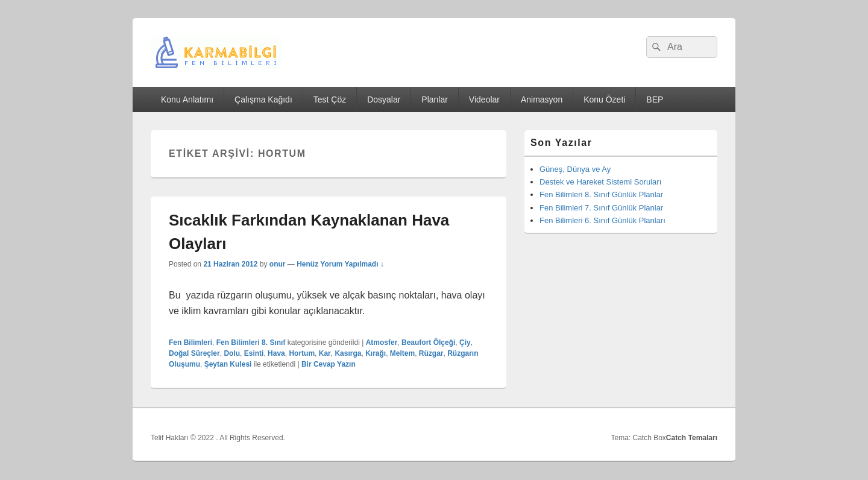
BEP (655, 99)
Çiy (465, 343)
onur (278, 264)
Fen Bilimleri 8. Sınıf (251, 343)
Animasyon (542, 99)
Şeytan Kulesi (228, 364)
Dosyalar (384, 99)
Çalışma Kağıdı (263, 99)
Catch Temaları (692, 438)
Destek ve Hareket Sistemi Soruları (600, 182)
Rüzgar (431, 353)
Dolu (232, 353)
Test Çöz (330, 99)
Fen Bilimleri (190, 343)
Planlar (435, 99)
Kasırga (348, 353)
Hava (276, 353)
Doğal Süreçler (194, 353)
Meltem (402, 353)
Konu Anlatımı (187, 99)
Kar (325, 353)
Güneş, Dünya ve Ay (575, 169)
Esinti (254, 353)
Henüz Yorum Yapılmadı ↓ (340, 264)
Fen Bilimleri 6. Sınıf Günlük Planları (602, 220)
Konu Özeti (604, 99)
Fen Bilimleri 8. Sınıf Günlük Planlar (601, 194)
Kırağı (376, 353)
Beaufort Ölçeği (428, 343)
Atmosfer (382, 343)
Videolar (484, 99)
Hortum (302, 353)
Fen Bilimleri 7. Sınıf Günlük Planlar (601, 208)
